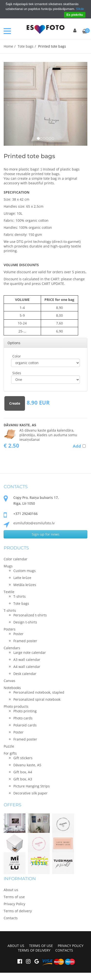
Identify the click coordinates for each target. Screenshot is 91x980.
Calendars (12, 648)
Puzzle (9, 746)
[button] (10, 104)
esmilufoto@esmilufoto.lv (34, 523)
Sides (17, 373)
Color (17, 356)
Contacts (11, 918)
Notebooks (12, 688)
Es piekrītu (75, 15)
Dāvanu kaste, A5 (20, 425)
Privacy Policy (14, 904)
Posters (10, 629)
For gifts (10, 753)
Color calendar (16, 559)
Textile (9, 592)
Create (15, 403)
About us (11, 890)
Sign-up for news (46, 534)
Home (8, 46)
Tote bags (26, 46)
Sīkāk (80, 9)
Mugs (8, 566)
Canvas (9, 681)
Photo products (16, 706)
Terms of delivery (18, 911)
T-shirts (10, 610)
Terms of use (14, 897)
